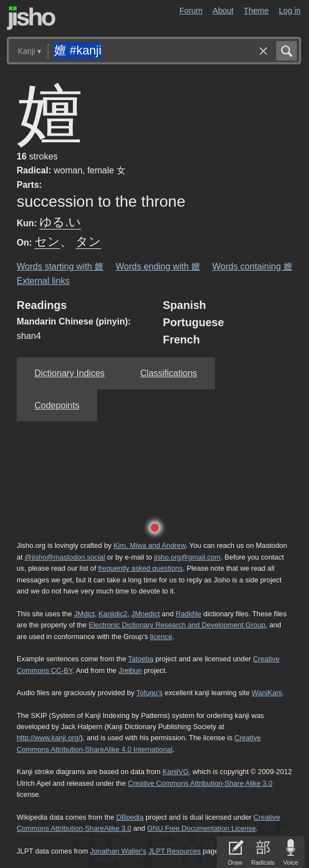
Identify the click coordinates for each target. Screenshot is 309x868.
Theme (256, 11)
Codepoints (57, 405)
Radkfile (188, 614)
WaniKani (267, 693)
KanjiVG (175, 772)
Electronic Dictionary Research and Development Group (177, 625)
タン (88, 241)
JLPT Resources (175, 851)
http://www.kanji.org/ (49, 738)
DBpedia (130, 817)
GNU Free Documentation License (202, 828)
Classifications (168, 373)
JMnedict (145, 614)
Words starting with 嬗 (60, 266)
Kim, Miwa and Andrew (149, 545)
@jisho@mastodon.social (65, 557)
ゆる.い (60, 222)
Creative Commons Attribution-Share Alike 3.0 (200, 783)
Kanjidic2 (113, 614)
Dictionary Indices (69, 373)
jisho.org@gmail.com (187, 557)
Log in (290, 11)
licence (161, 637)
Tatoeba (141, 659)
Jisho (31, 18)
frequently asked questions (141, 568)
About (223, 11)
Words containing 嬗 (252, 266)
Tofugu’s (149, 693)
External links (43, 281)
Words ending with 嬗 (158, 266)
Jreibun (130, 670)
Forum (191, 11)
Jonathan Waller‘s (118, 851)
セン (47, 241)
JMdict (84, 614)
